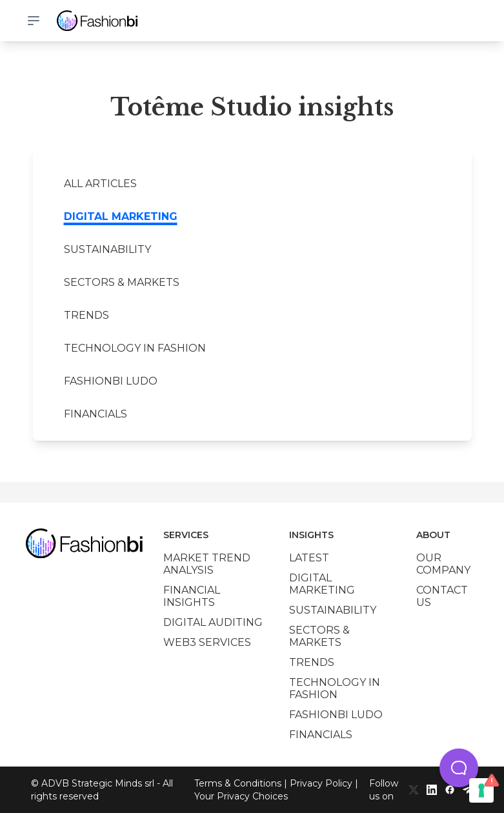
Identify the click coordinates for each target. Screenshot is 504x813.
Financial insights (192, 596)
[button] (459, 768)
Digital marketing (121, 216)
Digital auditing (213, 622)
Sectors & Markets (122, 282)
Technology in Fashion (135, 348)
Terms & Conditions (238, 783)
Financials (96, 414)
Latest (309, 558)
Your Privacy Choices (241, 796)
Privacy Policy (321, 783)
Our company (443, 564)
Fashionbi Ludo (111, 381)
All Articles (100, 184)
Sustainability (107, 249)
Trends (86, 315)
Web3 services (207, 642)
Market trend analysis (207, 564)
